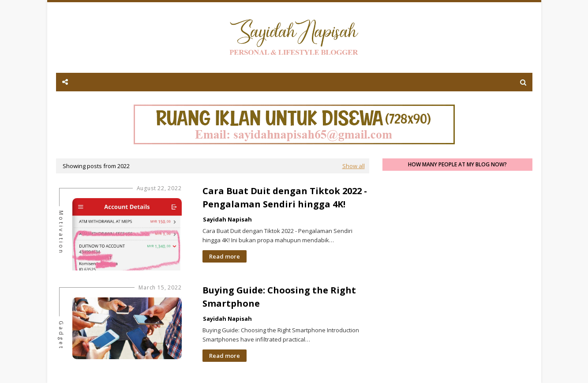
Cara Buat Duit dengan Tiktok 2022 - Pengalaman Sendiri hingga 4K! (285, 197)
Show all (354, 166)
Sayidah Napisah (227, 219)
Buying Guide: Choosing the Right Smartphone (279, 297)
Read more (225, 256)
